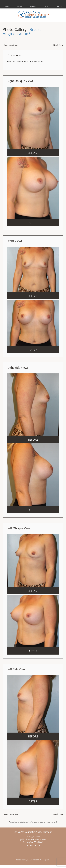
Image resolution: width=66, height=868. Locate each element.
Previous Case (11, 45)
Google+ (40, 854)
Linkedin (33, 854)
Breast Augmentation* (22, 32)
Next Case (58, 45)
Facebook (19, 854)
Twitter (26, 854)
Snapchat (47, 854)
